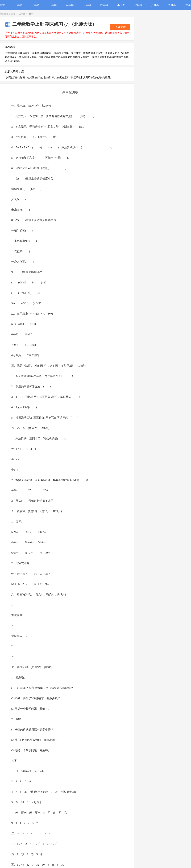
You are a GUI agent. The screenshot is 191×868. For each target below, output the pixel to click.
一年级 (19, 5)
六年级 (104, 5)
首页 (3, 5)
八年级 (155, 5)
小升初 (121, 5)
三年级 (53, 5)
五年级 (87, 5)
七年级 (138, 5)
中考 (188, 5)
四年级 (70, 5)
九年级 (172, 5)
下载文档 (120, 27)
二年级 (36, 5)
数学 (31, 14)
